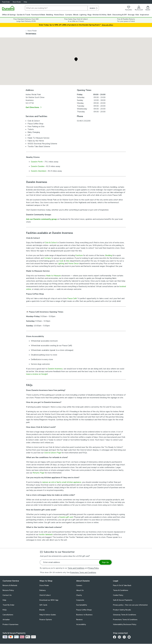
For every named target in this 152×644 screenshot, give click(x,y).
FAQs (5, 610)
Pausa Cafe (72, 298)
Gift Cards (43, 605)
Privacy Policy (93, 568)
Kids (137, 15)
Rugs (90, 15)
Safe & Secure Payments (123, 600)
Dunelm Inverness (55, 369)
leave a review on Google (37, 374)
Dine (68, 261)
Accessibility (81, 624)
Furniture (79, 255)
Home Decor (59, 15)
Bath (109, 15)
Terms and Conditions (76, 568)
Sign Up (105, 562)
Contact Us (7, 595)
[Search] (56, 8)
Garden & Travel (24, 15)
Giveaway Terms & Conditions (125, 615)
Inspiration (145, 15)
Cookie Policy (118, 595)
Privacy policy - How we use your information (130, 605)
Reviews (79, 620)
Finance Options (46, 620)
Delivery (43, 590)
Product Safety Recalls (122, 610)
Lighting (83, 15)
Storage (131, 15)
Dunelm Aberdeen (39, 171)
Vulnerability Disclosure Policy (125, 624)
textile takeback (46, 534)
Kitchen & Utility (100, 15)
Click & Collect (51, 243)
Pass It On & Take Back (122, 585)
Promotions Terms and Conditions (83, 572)
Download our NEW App (49, 600)
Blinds (76, 15)
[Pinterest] (119, 637)
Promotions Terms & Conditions (125, 620)
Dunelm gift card (66, 517)
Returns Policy (8, 590)
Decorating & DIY (120, 15)
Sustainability (82, 605)
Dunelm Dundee (38, 166)
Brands (42, 610)
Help (25, 2)
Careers (79, 585)
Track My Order (8, 605)
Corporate (80, 600)
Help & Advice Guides (48, 615)
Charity (79, 595)
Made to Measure (53, 276)
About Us (80, 590)
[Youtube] (129, 637)
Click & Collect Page (53, 453)
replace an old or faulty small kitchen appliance (62, 482)
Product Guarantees (11, 624)
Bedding (50, 15)
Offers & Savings (9, 15)
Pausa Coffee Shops (84, 610)
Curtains (69, 15)
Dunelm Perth (37, 162)
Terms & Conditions (121, 590)
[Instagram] (124, 637)
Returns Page (39, 473)
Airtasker (6, 620)
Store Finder (17, 2)
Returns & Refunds (10, 585)
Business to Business (84, 615)
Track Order (6, 2)
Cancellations (8, 615)
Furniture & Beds (38, 15)
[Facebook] (115, 637)
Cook (61, 261)
